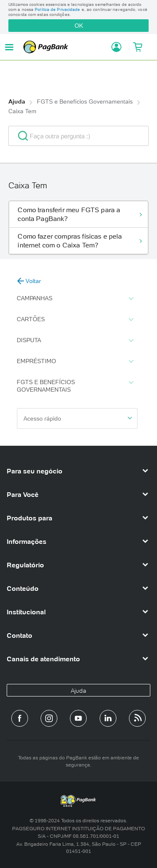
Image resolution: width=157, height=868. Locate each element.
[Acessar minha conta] (114, 47)
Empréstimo (75, 361)
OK (79, 26)
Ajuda (17, 101)
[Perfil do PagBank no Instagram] (49, 718)
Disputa (75, 340)
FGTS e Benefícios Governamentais (85, 101)
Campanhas (75, 299)
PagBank (65, 47)
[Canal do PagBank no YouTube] (78, 718)
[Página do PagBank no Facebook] (20, 718)
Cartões (75, 320)
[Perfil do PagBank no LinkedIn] (108, 718)
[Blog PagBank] (137, 718)
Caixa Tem (22, 111)
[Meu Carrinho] (137, 47)
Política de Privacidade (57, 9)
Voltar (29, 281)
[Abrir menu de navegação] (9, 47)
